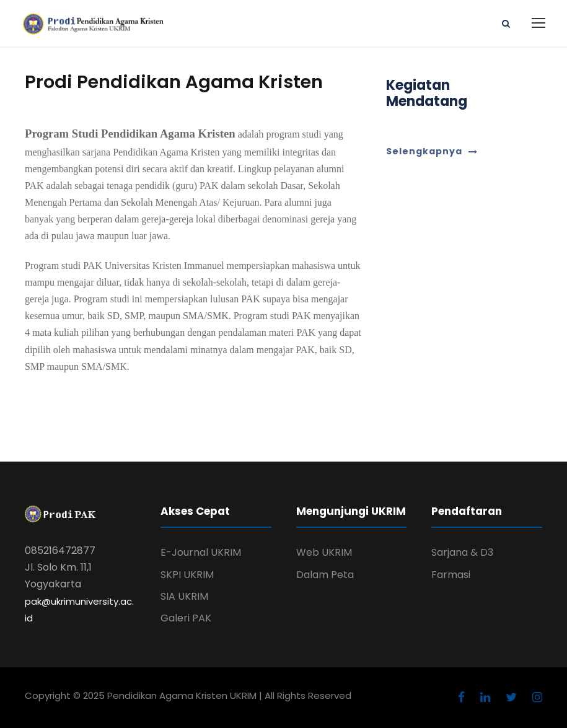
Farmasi (451, 575)
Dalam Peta (325, 575)
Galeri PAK (186, 618)
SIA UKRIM (184, 596)
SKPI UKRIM (187, 575)
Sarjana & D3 (462, 552)
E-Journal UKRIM (201, 552)
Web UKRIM (324, 552)
